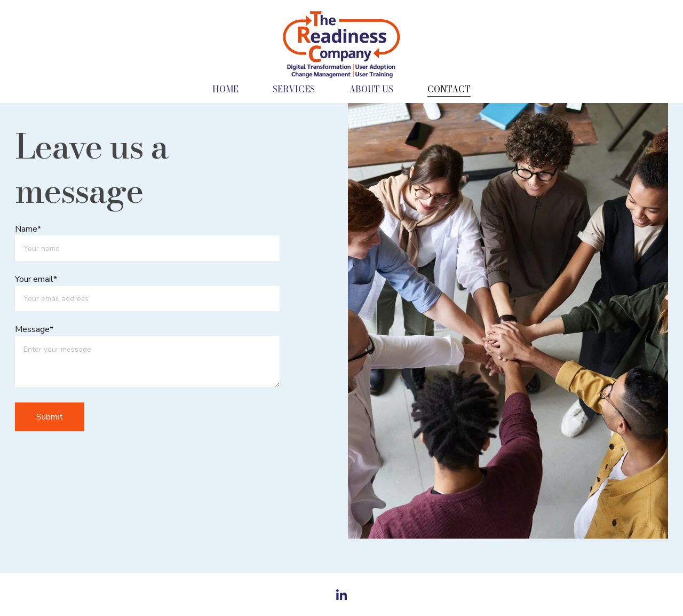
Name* (28, 229)
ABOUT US (371, 89)
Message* (34, 329)
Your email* (36, 279)
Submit (50, 417)
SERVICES (294, 89)
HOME (225, 89)
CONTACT (449, 89)
